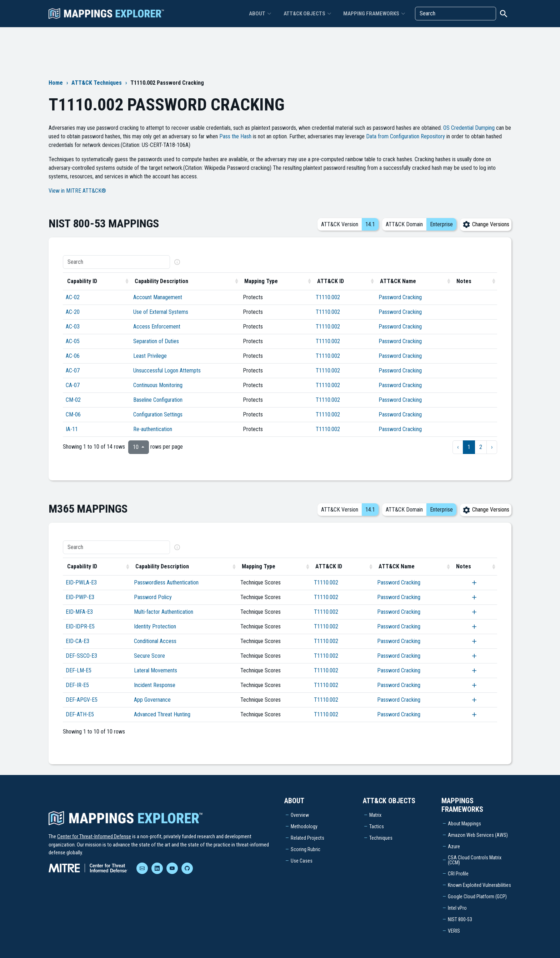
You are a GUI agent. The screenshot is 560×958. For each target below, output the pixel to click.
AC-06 (73, 356)
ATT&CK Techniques (97, 83)
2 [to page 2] (481, 447)
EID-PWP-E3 (80, 597)
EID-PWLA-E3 (81, 582)
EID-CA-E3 (77, 641)
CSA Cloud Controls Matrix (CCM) (475, 860)
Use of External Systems (161, 312)
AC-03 (73, 327)
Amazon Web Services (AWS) (478, 835)
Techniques (381, 838)
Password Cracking (400, 297)
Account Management (158, 297)
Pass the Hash (235, 136)
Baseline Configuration (158, 400)
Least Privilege (150, 356)
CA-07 (73, 385)
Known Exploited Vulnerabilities (479, 885)
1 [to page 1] (469, 447)
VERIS (454, 931)
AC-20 (73, 312)
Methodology (304, 826)
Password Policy (153, 597)
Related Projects (307, 838)
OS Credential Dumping (469, 128)
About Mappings (464, 824)
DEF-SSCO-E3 (81, 656)
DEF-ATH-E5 (80, 714)
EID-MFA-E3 (79, 612)
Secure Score (149, 656)
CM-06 (73, 414)
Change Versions (486, 224)
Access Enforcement (157, 327)
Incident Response (155, 685)
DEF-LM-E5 (79, 670)
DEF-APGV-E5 (82, 700)
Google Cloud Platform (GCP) (477, 897)
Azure (454, 846)
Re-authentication (153, 429)
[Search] (456, 14)
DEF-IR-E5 (77, 685)
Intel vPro (457, 908)
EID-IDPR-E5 (80, 626)
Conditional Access (155, 641)
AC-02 (73, 297)
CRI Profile (458, 874)
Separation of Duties (156, 341)
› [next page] (492, 447)
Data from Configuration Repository (406, 136)
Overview (300, 815)
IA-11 (72, 429)
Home (56, 83)
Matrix (375, 815)
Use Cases (302, 861)
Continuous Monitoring (158, 385)
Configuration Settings (158, 414)
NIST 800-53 (460, 919)
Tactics (377, 826)
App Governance (152, 700)
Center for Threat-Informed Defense (94, 836)
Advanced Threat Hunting (162, 714)
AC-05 (73, 341)
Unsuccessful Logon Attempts (167, 371)
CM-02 (73, 400)
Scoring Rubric (306, 849)
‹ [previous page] (458, 447)
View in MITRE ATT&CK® (77, 191)
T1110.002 (328, 297)
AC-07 (73, 371)
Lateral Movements (156, 670)
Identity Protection (155, 626)
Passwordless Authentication (166, 582)
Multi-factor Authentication (164, 612)
